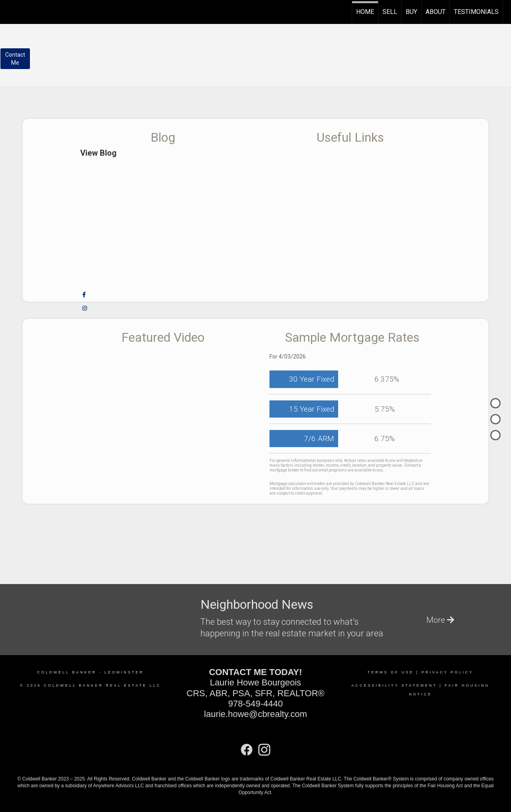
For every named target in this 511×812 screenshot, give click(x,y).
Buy (411, 12)
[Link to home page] (10, 11)
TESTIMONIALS (476, 12)
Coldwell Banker (67, 672)
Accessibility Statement (394, 685)
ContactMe (15, 59)
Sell (390, 12)
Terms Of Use (391, 672)
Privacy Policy (448, 672)
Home (365, 12)
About (436, 12)
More (440, 620)
